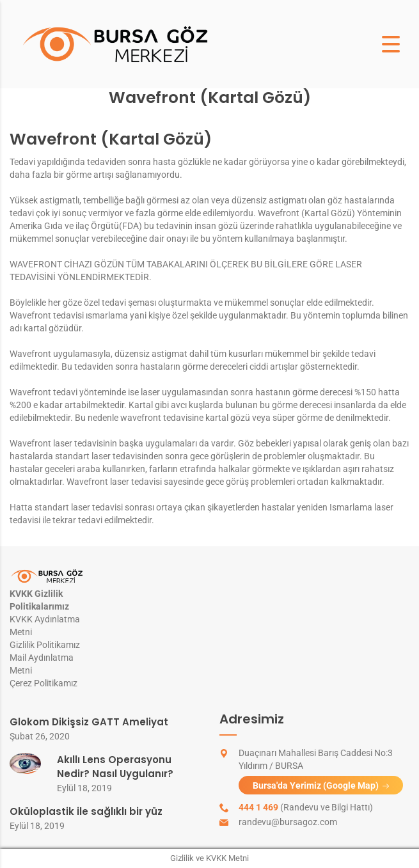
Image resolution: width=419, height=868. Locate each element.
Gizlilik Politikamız (45, 645)
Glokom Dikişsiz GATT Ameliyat (89, 722)
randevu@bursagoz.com (288, 822)
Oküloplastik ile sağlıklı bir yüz (86, 811)
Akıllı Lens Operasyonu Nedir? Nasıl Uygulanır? (115, 767)
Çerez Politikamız (43, 683)
